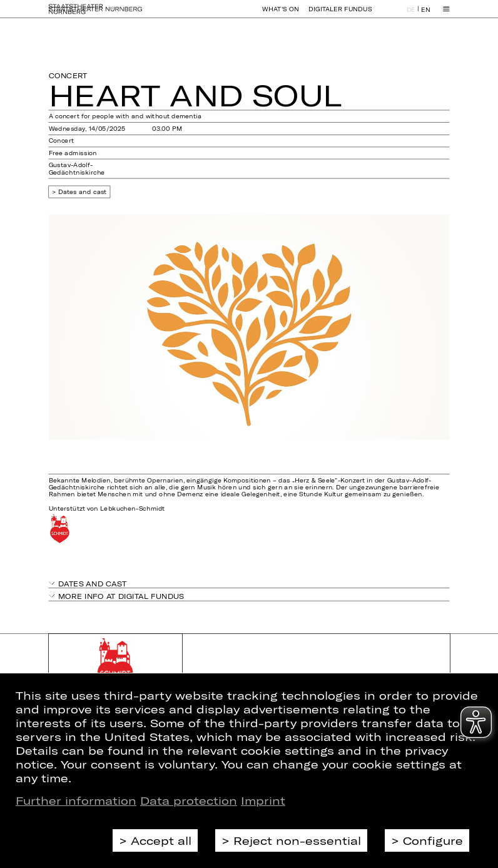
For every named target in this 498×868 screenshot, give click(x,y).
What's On (280, 15)
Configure (433, 840)
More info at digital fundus (121, 595)
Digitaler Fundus (340, 15)
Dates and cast (83, 192)
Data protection (189, 800)
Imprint (263, 800)
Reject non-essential (297, 840)
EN (425, 15)
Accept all (161, 840)
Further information (76, 800)
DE (411, 15)
